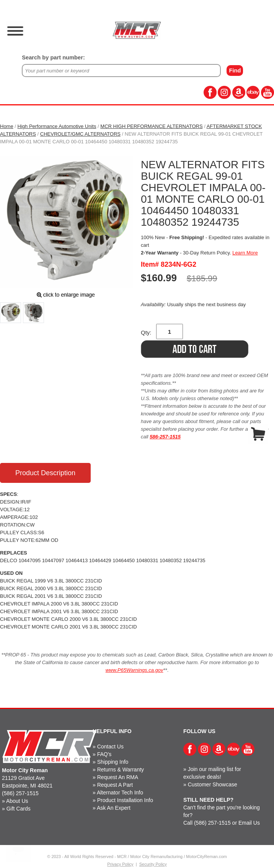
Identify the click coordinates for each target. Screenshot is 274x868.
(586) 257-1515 (20, 793)
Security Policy (153, 864)
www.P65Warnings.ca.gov (135, 670)
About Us (17, 801)
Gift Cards (19, 809)
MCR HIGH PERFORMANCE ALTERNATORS (151, 126)
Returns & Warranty (121, 770)
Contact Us (110, 747)
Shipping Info (113, 762)
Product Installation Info (125, 800)
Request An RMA (118, 777)
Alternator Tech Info (120, 793)
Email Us (249, 823)
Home (7, 126)
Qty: (146, 332)
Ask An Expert (114, 808)
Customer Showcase (213, 784)
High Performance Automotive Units (57, 126)
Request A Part (115, 785)
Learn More (245, 253)
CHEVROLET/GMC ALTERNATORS (80, 134)
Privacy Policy (120, 864)
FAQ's (104, 754)
